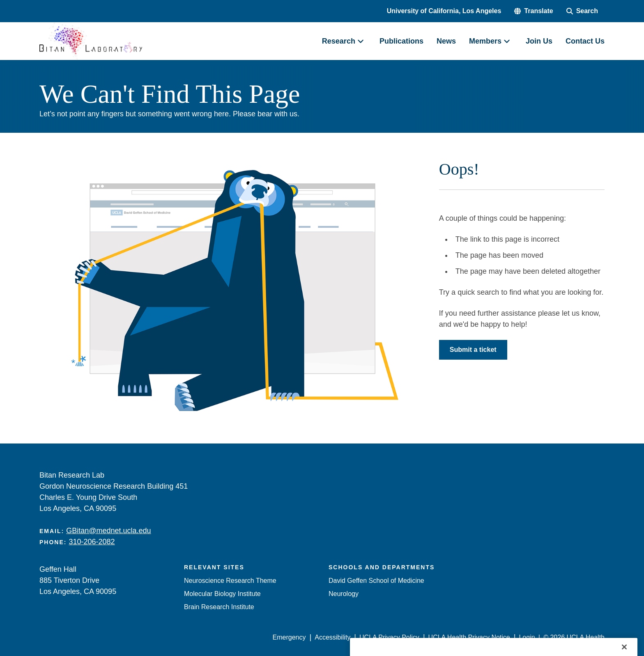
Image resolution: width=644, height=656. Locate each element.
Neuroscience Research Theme (230, 581)
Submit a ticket (473, 350)
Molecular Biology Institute (222, 594)
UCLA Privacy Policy (389, 637)
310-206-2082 (92, 542)
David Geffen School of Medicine (376, 581)
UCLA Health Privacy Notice (469, 637)
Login (527, 637)
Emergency (289, 637)
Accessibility (332, 637)
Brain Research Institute (219, 607)
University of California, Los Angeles (444, 11)
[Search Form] (582, 11)
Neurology (344, 594)
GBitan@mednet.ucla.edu (108, 531)
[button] (534, 11)
